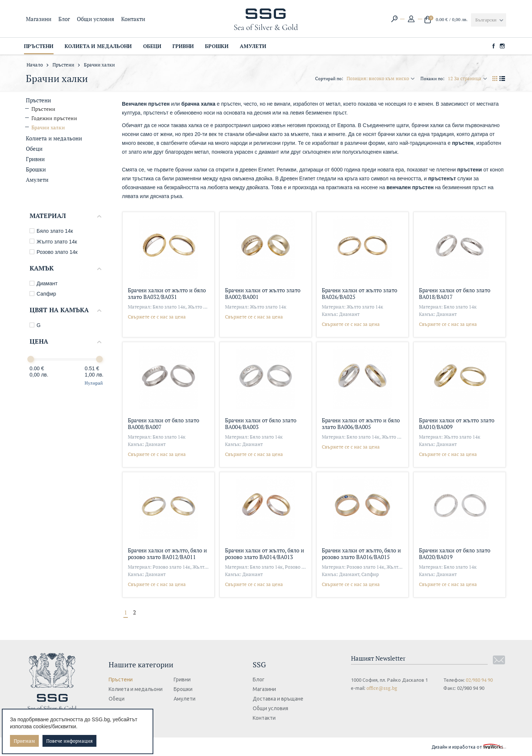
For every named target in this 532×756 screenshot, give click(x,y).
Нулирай (94, 383)
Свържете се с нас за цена (157, 317)
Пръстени (63, 65)
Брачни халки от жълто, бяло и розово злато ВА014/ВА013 (265, 553)
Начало (35, 65)
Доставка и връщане (280, 699)
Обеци (34, 149)
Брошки (36, 169)
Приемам (24, 741)
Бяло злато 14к (51, 231)
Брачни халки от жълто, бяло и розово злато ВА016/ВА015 (361, 553)
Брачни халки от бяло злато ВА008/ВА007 (163, 423)
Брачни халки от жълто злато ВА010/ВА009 (457, 423)
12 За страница (468, 78)
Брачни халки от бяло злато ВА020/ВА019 (455, 553)
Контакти (133, 19)
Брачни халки (48, 127)
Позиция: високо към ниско (381, 78)
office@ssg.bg (382, 688)
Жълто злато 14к (53, 242)
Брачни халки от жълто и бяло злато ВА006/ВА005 (361, 423)
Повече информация (69, 741)
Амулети (37, 180)
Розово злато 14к (54, 252)
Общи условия (96, 19)
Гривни (35, 159)
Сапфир (43, 294)
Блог (64, 19)
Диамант (44, 283)
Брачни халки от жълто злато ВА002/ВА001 (263, 293)
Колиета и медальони (54, 138)
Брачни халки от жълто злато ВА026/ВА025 (359, 293)
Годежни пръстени (54, 118)
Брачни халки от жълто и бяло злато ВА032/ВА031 (167, 293)
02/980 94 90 (479, 680)
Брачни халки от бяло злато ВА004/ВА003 (261, 423)
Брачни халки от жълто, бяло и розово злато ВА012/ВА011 (167, 553)
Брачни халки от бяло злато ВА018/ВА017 (455, 293)
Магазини (39, 19)
